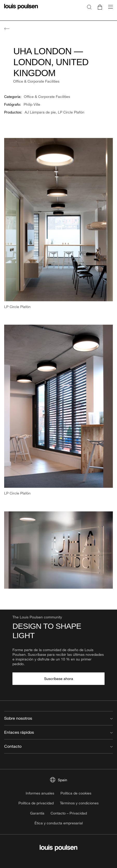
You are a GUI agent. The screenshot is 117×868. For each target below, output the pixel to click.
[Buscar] (89, 7)
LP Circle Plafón (71, 112)
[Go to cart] (100, 7)
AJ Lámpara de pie (40, 112)
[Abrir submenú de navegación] (109, 10)
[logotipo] (21, 10)
